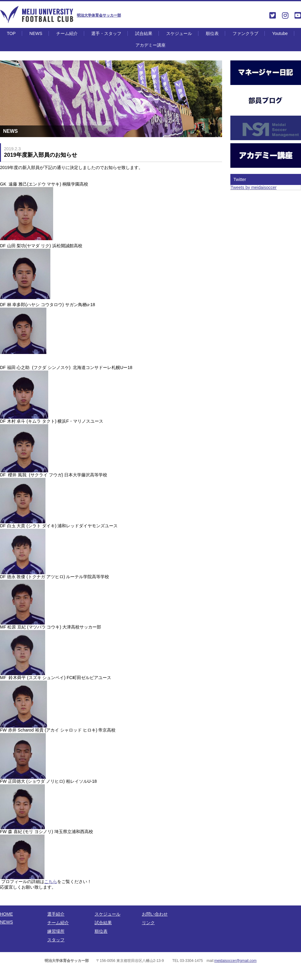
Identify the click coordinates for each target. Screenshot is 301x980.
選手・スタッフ (106, 33)
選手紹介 (56, 914)
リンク (148, 923)
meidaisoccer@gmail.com (236, 961)
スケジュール (179, 33)
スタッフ (56, 940)
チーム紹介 (67, 33)
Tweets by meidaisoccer (254, 187)
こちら (51, 882)
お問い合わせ (155, 914)
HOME (6, 914)
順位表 (212, 33)
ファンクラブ (245, 33)
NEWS (36, 33)
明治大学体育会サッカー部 (99, 15)
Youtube (280, 33)
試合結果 (144, 33)
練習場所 (56, 931)
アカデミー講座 (150, 45)
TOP (11, 33)
